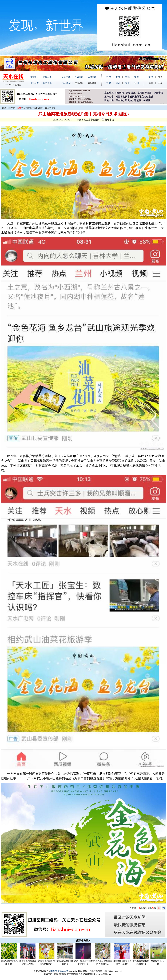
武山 (47, 108)
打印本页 (108, 120)
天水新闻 (38, 108)
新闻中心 (28, 108)
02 (164, 908)
